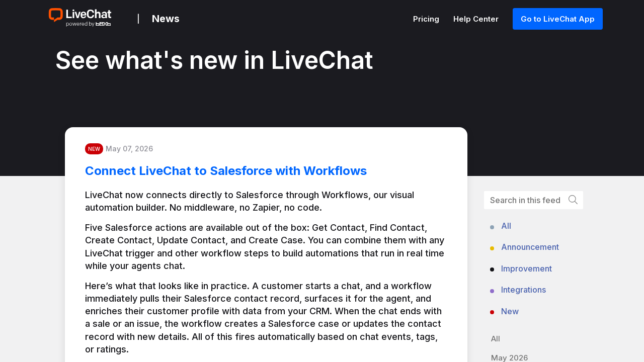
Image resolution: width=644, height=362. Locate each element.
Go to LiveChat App (558, 19)
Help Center (477, 19)
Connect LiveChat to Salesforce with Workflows (226, 171)
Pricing (427, 19)
